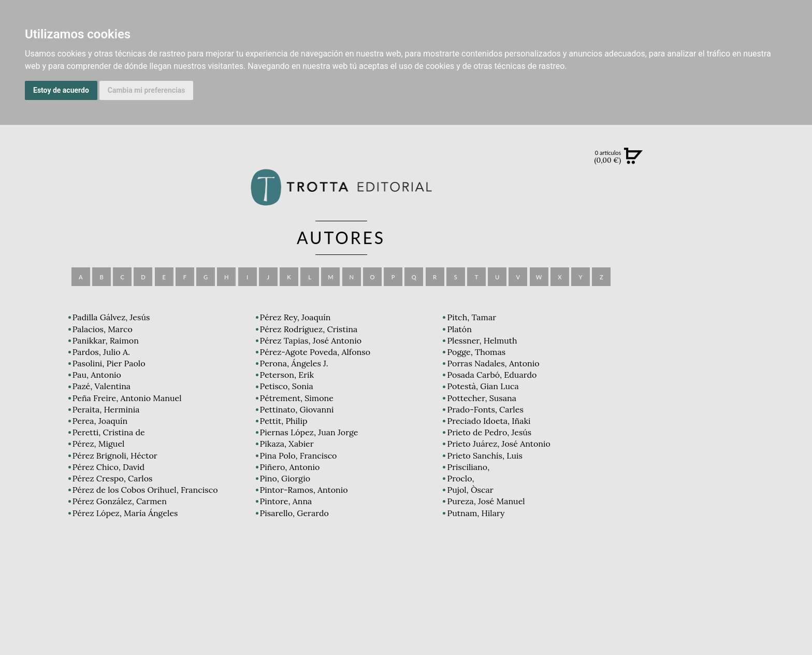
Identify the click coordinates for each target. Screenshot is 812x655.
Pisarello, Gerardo (294, 513)
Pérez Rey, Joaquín (295, 317)
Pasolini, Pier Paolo (109, 363)
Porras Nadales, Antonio (493, 363)
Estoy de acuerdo (61, 90)
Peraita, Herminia (106, 409)
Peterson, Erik (287, 375)
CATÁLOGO (747, 225)
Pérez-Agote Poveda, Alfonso (315, 352)
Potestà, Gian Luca (483, 386)
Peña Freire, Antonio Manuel (127, 398)
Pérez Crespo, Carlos (113, 478)
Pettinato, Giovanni (297, 409)
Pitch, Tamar (472, 317)
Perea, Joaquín (100, 421)
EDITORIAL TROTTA (747, 406)
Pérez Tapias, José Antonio (311, 340)
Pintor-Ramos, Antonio (304, 490)
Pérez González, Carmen (120, 501)
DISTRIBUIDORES (747, 492)
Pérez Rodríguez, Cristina (309, 329)
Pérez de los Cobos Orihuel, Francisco (145, 490)
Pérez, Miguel (99, 444)
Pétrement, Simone (297, 398)
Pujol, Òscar (470, 490)
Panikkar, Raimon (106, 340)
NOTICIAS (747, 268)
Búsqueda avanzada (747, 172)
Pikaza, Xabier (287, 444)
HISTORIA (747, 479)
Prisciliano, (468, 467)
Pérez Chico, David (108, 467)
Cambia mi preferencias (147, 90)
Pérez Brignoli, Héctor (115, 455)
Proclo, (460, 478)
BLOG (747, 311)
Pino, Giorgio (285, 478)
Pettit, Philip (284, 421)
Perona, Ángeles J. (294, 363)
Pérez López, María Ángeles (125, 513)
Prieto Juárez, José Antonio (498, 444)
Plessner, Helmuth (482, 340)
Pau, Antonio (97, 375)
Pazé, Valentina (102, 386)
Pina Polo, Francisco (299, 455)
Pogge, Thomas (476, 352)
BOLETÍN (747, 290)
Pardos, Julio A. (101, 352)
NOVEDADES (747, 204)
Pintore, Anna (286, 501)
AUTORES (747, 466)
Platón (459, 329)
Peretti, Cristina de (109, 432)
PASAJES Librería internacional (747, 504)
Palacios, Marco (103, 329)
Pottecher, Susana (481, 398)
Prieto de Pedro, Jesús (489, 432)
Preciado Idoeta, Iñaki (489, 421)
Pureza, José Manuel (486, 501)
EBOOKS (747, 247)
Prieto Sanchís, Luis (484, 455)
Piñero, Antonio (290, 467)
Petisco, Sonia (287, 386)
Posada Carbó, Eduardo (492, 375)
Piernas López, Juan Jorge (309, 432)
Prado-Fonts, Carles (485, 409)
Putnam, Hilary (476, 513)
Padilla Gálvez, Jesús (111, 317)
